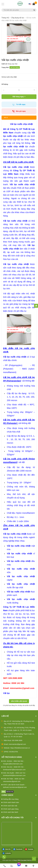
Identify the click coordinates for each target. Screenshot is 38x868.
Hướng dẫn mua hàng (11, 799)
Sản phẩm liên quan (19, 701)
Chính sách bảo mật (10, 806)
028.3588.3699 (17, 740)
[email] (26, 866)
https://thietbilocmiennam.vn (20, 748)
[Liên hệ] (33, 866)
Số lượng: (5, 84)
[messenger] (19, 866)
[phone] (5, 866)
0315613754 (13, 752)
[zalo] (12, 866)
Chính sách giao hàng (11, 809)
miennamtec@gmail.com (17, 744)
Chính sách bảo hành (11, 812)
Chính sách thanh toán (11, 802)
